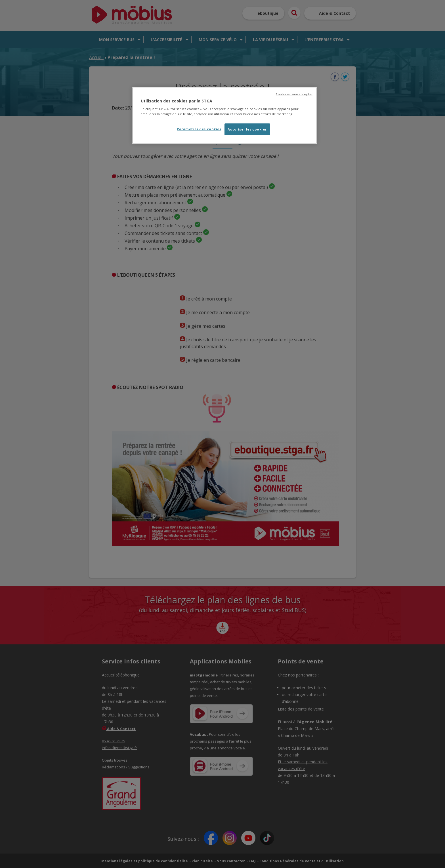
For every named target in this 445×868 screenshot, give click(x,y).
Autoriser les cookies (247, 129)
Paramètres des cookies (199, 129)
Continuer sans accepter (294, 94)
